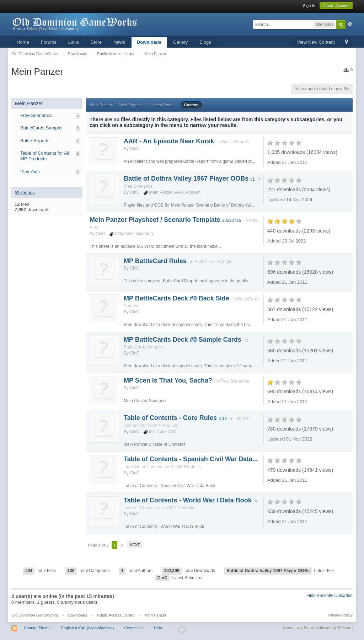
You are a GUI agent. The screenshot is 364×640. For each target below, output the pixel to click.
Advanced (350, 24)
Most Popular (130, 105)
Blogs (205, 42)
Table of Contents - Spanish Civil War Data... (191, 459)
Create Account (336, 6)
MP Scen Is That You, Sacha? (168, 380)
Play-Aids (30, 172)
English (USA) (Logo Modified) (88, 628)
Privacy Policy (341, 615)
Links (74, 42)
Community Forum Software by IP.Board (318, 628)
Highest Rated (161, 105)
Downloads (149, 42)
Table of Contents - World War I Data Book (188, 500)
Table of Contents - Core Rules (175, 418)
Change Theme (37, 628)
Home (23, 42)
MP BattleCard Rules (155, 261)
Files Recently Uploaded (330, 596)
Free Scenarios (36, 115)
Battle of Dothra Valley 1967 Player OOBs (189, 178)
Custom (191, 105)
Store (96, 42)
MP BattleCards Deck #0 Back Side (176, 298)
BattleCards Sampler (42, 128)
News (119, 42)
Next (135, 545)
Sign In (309, 6)
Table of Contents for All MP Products (45, 156)
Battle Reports (35, 141)
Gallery (180, 42)
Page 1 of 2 (98, 545)
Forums (49, 42)
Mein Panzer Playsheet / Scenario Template (165, 220)
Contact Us (134, 628)
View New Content (316, 42)
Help (158, 628)
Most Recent (101, 105)
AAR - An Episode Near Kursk (169, 141)
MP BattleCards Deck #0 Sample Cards (183, 340)
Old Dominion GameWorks (35, 615)
